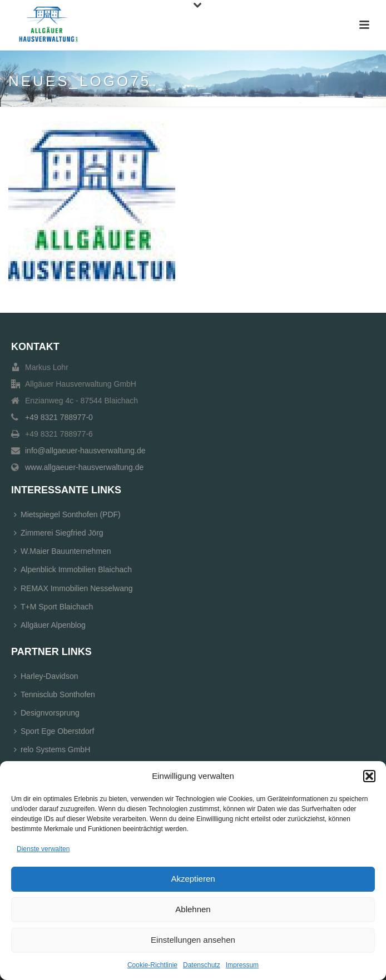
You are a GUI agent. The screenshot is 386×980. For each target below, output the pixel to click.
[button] (369, 776)
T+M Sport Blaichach (53, 607)
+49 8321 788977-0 (59, 417)
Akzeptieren (193, 879)
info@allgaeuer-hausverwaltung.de (85, 451)
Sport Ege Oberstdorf (54, 731)
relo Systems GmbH (52, 749)
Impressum (242, 965)
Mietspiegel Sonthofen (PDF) (67, 514)
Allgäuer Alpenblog (50, 625)
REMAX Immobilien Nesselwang (73, 588)
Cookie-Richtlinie (152, 965)
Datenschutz (202, 965)
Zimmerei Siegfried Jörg (59, 533)
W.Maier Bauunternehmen (63, 551)
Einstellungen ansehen (193, 940)
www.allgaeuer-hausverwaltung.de (84, 467)
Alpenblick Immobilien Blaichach (73, 569)
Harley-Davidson (46, 676)
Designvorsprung (47, 713)
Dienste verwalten (43, 849)
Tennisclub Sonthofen (55, 694)
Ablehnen (193, 909)
